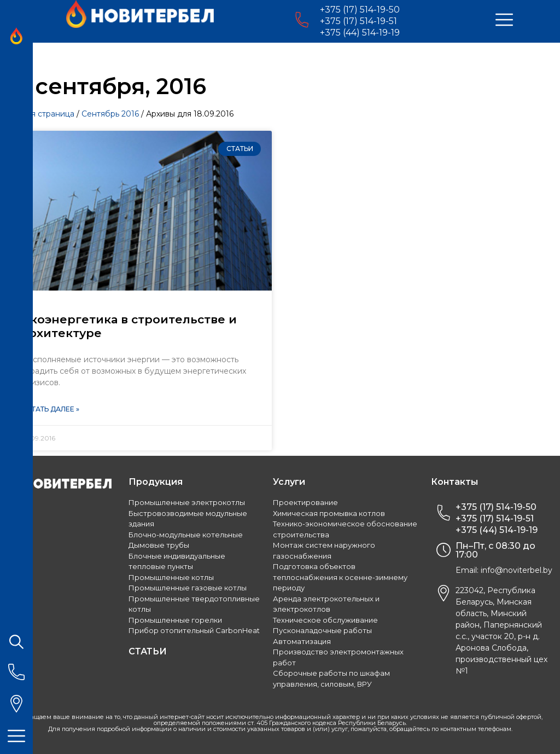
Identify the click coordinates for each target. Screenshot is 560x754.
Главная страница (40, 114)
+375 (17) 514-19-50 (360, 10)
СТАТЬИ (148, 651)
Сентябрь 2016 (110, 114)
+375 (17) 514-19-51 (358, 21)
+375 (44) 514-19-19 (360, 33)
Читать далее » (51, 409)
